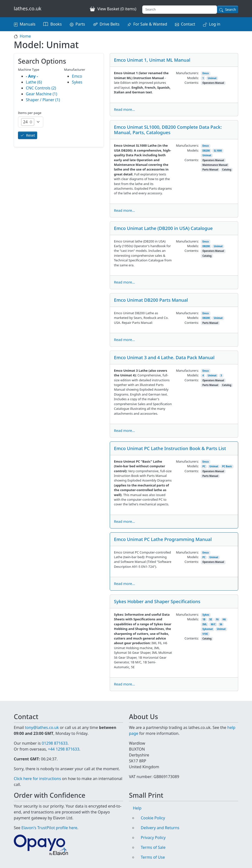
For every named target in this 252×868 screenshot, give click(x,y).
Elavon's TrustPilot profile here (49, 828)
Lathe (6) (34, 82)
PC (204, 466)
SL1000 (218, 151)
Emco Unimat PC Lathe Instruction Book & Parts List (170, 448)
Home (25, 36)
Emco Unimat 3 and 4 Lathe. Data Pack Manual (164, 357)
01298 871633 (55, 743)
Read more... (124, 109)
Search (231, 9)
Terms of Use (153, 857)
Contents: (192, 83)
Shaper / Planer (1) (43, 100)
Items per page (30, 113)
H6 (224, 619)
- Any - (32, 76)
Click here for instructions (37, 779)
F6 (217, 619)
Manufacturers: (187, 73)
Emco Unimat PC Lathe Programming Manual (163, 539)
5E (211, 619)
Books (56, 24)
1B (204, 619)
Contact (188, 24)
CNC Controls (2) (41, 88)
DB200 (206, 151)
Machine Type (29, 70)
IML (205, 624)
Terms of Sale (153, 847)
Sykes (206, 615)
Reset (31, 135)
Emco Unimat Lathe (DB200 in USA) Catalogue (163, 228)
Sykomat (208, 629)
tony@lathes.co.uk (42, 727)
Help (137, 808)
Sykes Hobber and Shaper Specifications (157, 601)
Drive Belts (110, 24)
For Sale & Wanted (150, 24)
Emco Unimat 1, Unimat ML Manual (152, 60)
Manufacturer (75, 70)
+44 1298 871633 (64, 749)
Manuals (28, 24)
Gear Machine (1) (41, 94)
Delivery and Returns (160, 828)
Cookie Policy (153, 818)
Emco (205, 73)
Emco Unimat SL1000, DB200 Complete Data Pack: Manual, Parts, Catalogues (168, 130)
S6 (221, 624)
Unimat (212, 78)
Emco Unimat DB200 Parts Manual (151, 300)
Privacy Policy (153, 838)
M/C (213, 624)
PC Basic (227, 466)
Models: (193, 78)
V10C (205, 634)
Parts (80, 24)
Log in (215, 24)
